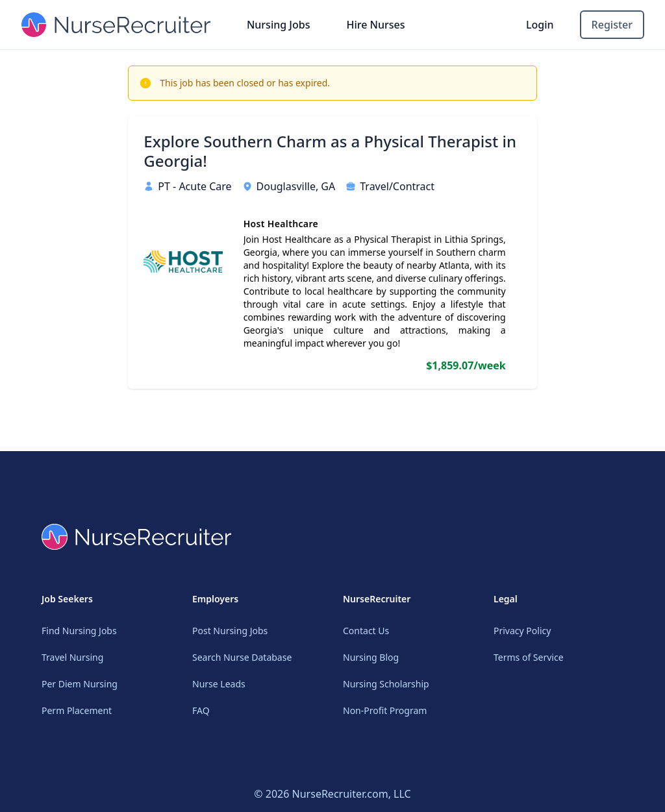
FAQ (201, 710)
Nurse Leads (219, 684)
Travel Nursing (72, 657)
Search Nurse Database (242, 657)
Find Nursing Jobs (79, 631)
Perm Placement (77, 710)
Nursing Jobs (279, 25)
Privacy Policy (522, 631)
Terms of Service (529, 657)
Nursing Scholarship (386, 684)
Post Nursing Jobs (230, 631)
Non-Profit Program (385, 710)
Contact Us (366, 631)
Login (540, 25)
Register (612, 25)
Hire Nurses (375, 25)
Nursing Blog (371, 657)
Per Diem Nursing (80, 684)
